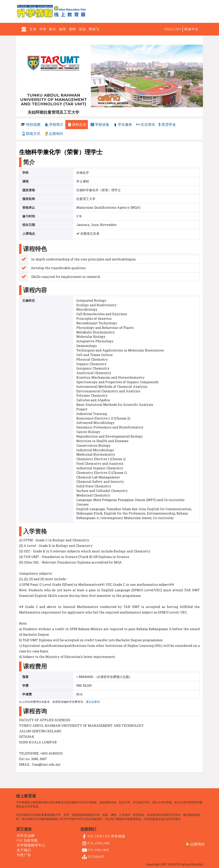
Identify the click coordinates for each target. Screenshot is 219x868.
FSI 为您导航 (27, 840)
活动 (82, 29)
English (173, 29)
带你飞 (94, 29)
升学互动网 (26, 836)
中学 (43, 29)
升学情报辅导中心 (31, 845)
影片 (53, 29)
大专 (33, 29)
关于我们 (24, 850)
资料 (72, 29)
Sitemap (93, 857)
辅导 (63, 29)
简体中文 (191, 29)
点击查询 (94, 702)
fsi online (95, 850)
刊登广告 (24, 855)
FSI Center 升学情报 (103, 837)
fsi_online (96, 843)
